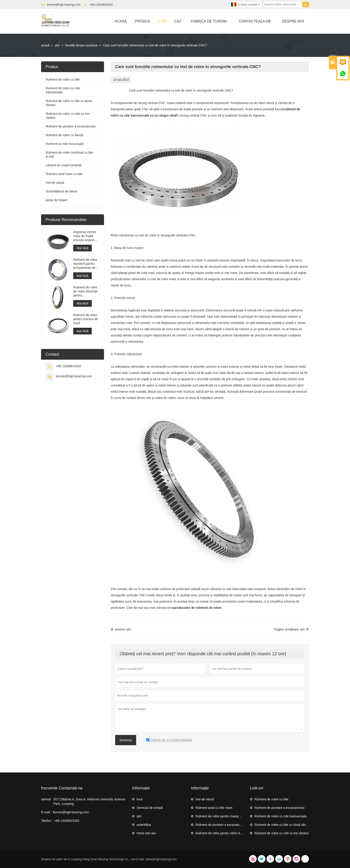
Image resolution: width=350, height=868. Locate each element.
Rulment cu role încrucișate (65, 144)
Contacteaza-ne (255, 21)
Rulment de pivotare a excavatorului (71, 126)
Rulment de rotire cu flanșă (64, 135)
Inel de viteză (55, 183)
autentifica (144, 825)
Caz (178, 21)
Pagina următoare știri (289, 629)
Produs (142, 21)
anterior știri (121, 629)
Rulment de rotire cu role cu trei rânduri (282, 833)
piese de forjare (57, 200)
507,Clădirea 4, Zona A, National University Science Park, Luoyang (89, 801)
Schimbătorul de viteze (62, 191)
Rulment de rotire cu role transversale (280, 816)
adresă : (47, 799)
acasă (45, 45)
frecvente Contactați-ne (62, 788)
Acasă (121, 21)
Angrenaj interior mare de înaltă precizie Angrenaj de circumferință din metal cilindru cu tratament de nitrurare (85, 236)
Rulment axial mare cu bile (64, 174)
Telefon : (47, 821)
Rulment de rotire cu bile (63, 79)
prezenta (126, 740)
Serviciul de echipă (150, 808)
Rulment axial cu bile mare (214, 808)
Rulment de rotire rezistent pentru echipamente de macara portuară (85, 264)
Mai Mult (82, 248)
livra (140, 799)
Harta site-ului (146, 833)
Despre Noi (293, 21)
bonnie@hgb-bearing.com (64, 5)
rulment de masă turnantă (64, 165)
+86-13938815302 (101, 5)
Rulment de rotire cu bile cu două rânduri (283, 825)
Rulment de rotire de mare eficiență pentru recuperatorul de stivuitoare (85, 291)
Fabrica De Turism (209, 21)
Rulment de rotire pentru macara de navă (85, 319)
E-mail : (46, 812)
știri (162, 21)
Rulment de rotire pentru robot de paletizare (226, 833)
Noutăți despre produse (81, 45)
